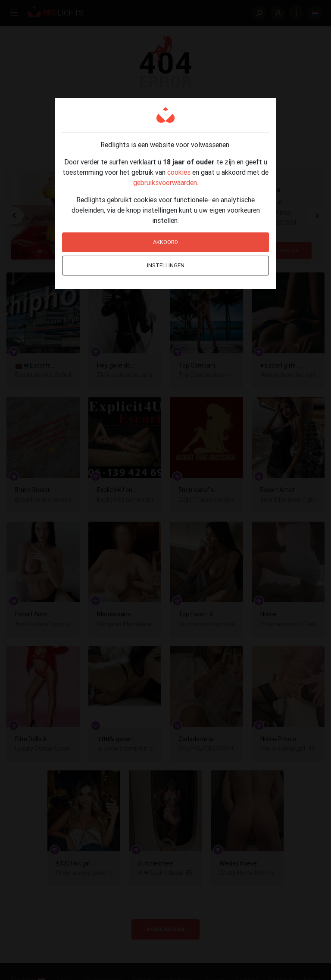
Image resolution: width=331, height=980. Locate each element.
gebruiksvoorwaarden (165, 182)
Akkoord (165, 242)
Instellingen (166, 265)
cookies (179, 172)
